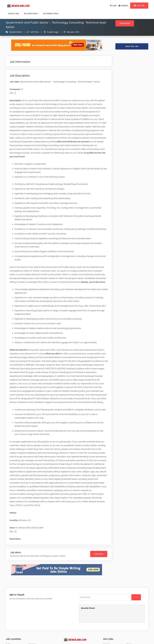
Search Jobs (14, 13)
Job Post (139, 6)
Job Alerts (99, 554)
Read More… (16, 539)
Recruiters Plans (31, 13)
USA (77, 32)
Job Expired (125, 23)
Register (123, 5)
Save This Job (132, 46)
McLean (70, 32)
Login (113, 5)
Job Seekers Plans (51, 13)
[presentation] (100, 615)
